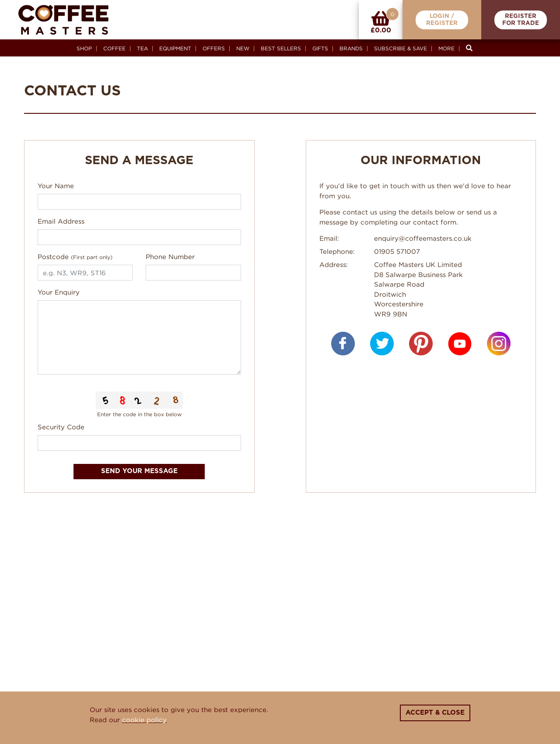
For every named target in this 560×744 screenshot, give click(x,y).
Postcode (75, 256)
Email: (329, 238)
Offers (214, 48)
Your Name (56, 186)
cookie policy (144, 719)
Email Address (61, 221)
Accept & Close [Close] (435, 713)
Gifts (320, 48)
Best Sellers (281, 48)
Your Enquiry (59, 292)
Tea (142, 48)
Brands (351, 48)
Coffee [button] (114, 48)
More (446, 48)
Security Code (61, 427)
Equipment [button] (175, 48)
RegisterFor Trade (521, 20)
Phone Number (170, 256)
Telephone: (337, 251)
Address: (334, 264)
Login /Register (442, 20)
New (243, 48)
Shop (84, 48)
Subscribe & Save (401, 48)
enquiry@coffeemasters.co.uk (423, 238)
